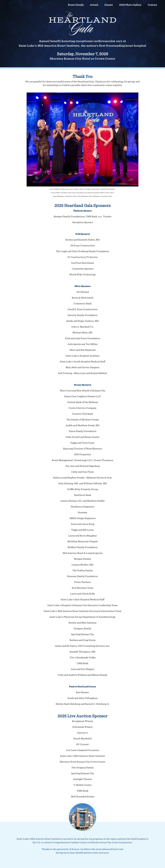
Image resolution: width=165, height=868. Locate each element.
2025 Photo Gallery (130, 5)
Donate (109, 5)
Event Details (76, 5)
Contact (152, 5)
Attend (94, 5)
